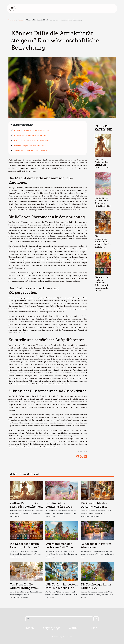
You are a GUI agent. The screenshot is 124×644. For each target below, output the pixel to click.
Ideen (30, 628)
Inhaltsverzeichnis (23, 125)
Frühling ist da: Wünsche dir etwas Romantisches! (103, 202)
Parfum (21, 20)
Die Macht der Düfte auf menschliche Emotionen (32, 130)
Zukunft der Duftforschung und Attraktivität (31, 151)
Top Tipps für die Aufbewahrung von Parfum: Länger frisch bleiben (25, 590)
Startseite (12, 20)
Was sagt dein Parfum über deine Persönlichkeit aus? (96, 547)
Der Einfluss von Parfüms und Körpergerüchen (32, 141)
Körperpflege (51, 628)
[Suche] (59, 619)
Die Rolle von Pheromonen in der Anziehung (31, 135)
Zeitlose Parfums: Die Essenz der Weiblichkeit (102, 164)
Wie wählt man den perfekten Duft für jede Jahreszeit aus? (61, 547)
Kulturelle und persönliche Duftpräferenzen (30, 146)
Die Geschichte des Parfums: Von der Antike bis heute (103, 242)
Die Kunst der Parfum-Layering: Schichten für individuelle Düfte (102, 284)
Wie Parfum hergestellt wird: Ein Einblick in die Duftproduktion (62, 588)
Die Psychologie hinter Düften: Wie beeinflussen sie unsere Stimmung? (97, 590)
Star (94, 628)
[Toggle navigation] (12, 8)
